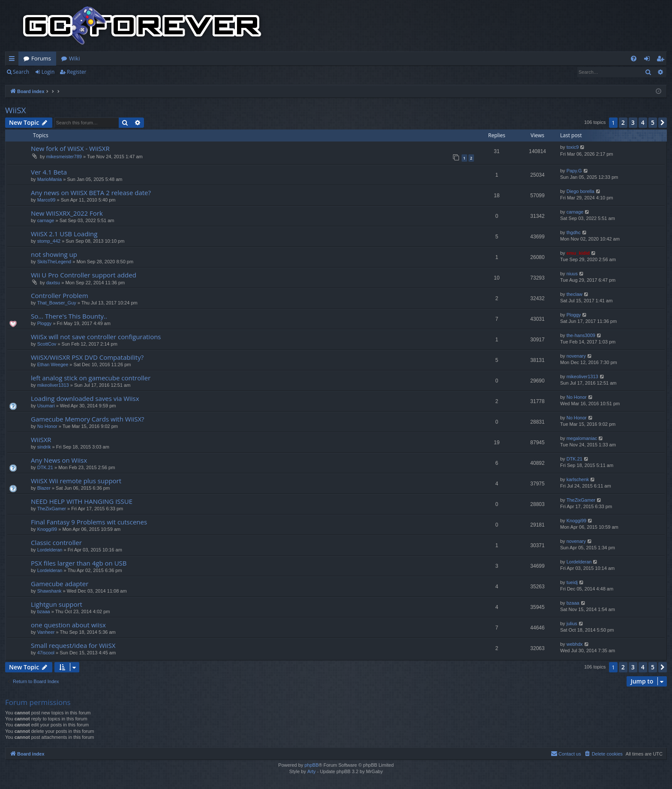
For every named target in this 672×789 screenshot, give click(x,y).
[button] (663, 123)
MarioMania (49, 179)
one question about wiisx (68, 625)
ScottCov (47, 344)
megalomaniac (582, 438)
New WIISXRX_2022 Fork (67, 213)
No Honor (577, 397)
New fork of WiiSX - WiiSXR (70, 148)
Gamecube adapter (60, 584)
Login (48, 72)
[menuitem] (634, 59)
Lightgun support (57, 604)
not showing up (54, 254)
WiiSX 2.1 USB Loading (64, 234)
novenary (576, 356)
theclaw (574, 294)
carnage (46, 220)
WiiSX (16, 110)
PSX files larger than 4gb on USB (79, 563)
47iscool (46, 653)
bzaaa (44, 611)
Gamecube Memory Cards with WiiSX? (88, 419)
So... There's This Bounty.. (69, 316)
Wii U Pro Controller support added (84, 275)
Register (76, 72)
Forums (41, 58)
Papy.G (574, 171)
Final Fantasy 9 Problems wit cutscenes (89, 522)
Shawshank (49, 591)
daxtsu (53, 283)
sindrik (44, 447)
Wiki (74, 58)
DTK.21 (45, 467)
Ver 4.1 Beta (49, 172)
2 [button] (623, 122)
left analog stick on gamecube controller (91, 378)
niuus (572, 274)
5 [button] (653, 122)
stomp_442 (49, 241)
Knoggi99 (47, 529)
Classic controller (56, 542)
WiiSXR (41, 440)
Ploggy (45, 323)
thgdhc (574, 232)
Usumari (46, 406)
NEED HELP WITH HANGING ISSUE (82, 501)
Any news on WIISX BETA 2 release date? (91, 193)
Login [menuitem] (649, 60)
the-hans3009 (581, 335)
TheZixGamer (52, 509)
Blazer (44, 488)
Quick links (13, 60)
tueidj (572, 582)
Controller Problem (60, 295)
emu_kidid (578, 253)
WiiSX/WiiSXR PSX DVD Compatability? (87, 357)
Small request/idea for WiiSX (73, 645)
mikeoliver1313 (53, 385)
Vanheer (46, 632)
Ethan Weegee (53, 364)
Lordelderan (50, 550)
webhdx (575, 644)
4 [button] (643, 122)
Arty (312, 771)
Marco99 (46, 200)
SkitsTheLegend (54, 262)
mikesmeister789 (64, 157)
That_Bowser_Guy (57, 303)
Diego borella (580, 191)
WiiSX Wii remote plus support (76, 481)
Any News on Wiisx (59, 460)
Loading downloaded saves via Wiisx (85, 398)
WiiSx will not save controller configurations (96, 337)
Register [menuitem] (662, 60)
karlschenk (578, 479)
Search (21, 72)
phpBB (311, 765)
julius (572, 623)
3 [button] (633, 122)
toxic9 (573, 147)
